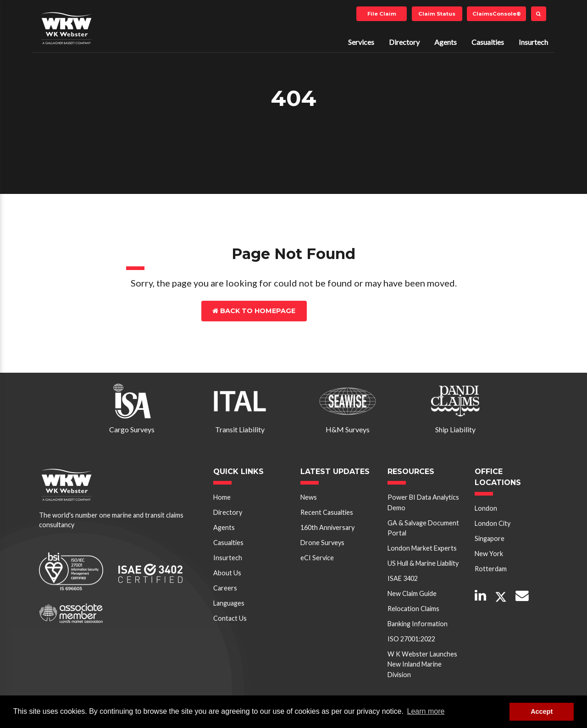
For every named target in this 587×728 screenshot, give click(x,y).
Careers (225, 588)
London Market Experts (422, 548)
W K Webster (66, 28)
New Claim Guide (412, 593)
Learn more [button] (426, 711)
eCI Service (317, 558)
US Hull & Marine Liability (423, 563)
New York (489, 554)
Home (222, 497)
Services (361, 42)
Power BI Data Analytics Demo (423, 502)
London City (493, 523)
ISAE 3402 (403, 578)
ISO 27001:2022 (411, 639)
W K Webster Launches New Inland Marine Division (422, 664)
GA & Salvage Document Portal (423, 528)
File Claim (382, 14)
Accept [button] (542, 711)
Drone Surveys (322, 543)
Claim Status (437, 14)
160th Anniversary (327, 527)
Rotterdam (491, 569)
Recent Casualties (327, 512)
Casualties (488, 42)
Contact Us (347, 311)
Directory (404, 42)
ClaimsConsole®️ (497, 14)
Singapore (490, 538)
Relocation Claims (413, 609)
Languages (229, 603)
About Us (227, 573)
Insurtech (533, 42)
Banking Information (418, 624)
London (486, 508)
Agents (446, 42)
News (309, 497)
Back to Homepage (254, 311)
